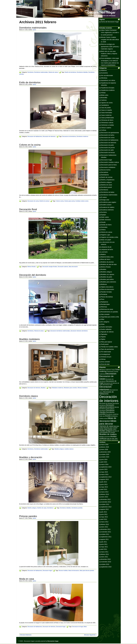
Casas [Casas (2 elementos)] (113, 370)
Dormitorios (30, 72)
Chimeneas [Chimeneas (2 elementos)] (110, 372)
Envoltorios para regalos (108, 202)
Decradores (105, 172)
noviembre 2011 (106, 532)
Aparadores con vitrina (108, 80)
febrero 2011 (105, 554)
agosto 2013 (105, 479)
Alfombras (104, 78)
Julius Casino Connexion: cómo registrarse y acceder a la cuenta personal (110, 33)
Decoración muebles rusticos (110, 162)
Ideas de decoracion (74, 571)
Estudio (103, 222)
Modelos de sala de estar (109, 264)
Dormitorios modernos (82, 136)
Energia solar (105, 200)
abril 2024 (104, 462)
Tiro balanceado (106, 352)
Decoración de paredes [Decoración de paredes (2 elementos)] (106, 403)
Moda (85, 627)
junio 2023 (104, 469)
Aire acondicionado (107, 76)
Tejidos (103, 339)
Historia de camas (53, 72)
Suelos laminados (106, 327)
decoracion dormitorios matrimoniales (60, 331)
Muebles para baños (107, 279)
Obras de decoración (107, 289)
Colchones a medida (107, 125)
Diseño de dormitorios (70, 72)
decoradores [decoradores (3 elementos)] (110, 407)
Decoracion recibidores (108, 167)
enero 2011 (104, 557)
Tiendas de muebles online (109, 347)
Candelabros (105, 105)
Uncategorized (105, 354)
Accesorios (104, 73)
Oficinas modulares (83, 388)
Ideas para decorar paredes (87, 571)
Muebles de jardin (106, 277)
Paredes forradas (106, 292)
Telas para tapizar (106, 342)
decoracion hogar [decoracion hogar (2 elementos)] (108, 385)
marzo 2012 (105, 522)
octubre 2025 (105, 454)
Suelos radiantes (106, 329)
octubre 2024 (105, 457)
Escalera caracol (106, 205)
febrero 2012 (105, 524)
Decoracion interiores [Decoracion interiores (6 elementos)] (105, 388)
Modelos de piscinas (107, 262)
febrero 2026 (105, 447)
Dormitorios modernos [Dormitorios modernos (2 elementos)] (112, 414)
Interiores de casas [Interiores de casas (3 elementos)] (106, 426)
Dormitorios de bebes (108, 192)
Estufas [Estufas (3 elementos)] (108, 416)
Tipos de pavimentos (107, 349)
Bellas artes (105, 95)
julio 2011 (104, 542)
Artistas (103, 93)
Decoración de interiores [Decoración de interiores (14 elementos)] (109, 399)
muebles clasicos (69, 449)
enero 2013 (104, 497)
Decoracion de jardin (107, 145)
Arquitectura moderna (108, 90)
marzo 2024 (105, 464)
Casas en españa (106, 110)
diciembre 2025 (106, 452)
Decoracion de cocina (33, 201)
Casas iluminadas (106, 113)
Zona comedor (105, 362)
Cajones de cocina (107, 103)
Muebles (43, 388)
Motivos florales (31, 267)
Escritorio (104, 212)
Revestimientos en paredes (109, 312)
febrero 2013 (105, 494)
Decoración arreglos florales (50, 267)
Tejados (103, 337)
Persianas (104, 294)
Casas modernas (106, 115)
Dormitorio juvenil (106, 187)
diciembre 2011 (106, 529)
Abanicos (104, 70)
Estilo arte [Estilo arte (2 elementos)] (102, 416)
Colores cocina (60, 201)
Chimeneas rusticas (107, 123)
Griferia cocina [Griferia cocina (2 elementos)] (103, 418)
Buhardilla (104, 98)
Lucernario (104, 252)
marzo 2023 (105, 474)
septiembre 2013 (106, 477)
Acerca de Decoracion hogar (110, 22)
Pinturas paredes (28, 516)
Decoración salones (63, 267)
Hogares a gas (105, 235)
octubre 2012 (105, 504)
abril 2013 (104, 489)
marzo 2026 (105, 445)
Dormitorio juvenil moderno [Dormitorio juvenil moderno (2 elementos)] (107, 409)
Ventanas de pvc (106, 357)
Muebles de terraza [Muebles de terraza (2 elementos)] (105, 437)
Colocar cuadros (106, 128)
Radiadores (104, 302)
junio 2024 (104, 460)
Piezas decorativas (107, 297)
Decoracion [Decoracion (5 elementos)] (111, 374)
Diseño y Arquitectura (108, 180)
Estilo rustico (105, 217)
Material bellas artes (107, 257)
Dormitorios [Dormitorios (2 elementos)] (103, 410)
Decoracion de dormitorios (69, 136)
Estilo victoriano (106, 220)
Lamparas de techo (107, 249)
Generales (104, 227)
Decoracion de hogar (78, 627)
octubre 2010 (105, 564)
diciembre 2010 (106, 559)
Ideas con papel (106, 240)
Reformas (104, 307)
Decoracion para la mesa (109, 165)
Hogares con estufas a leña (109, 237)
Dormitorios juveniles (77, 508)
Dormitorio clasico (29, 396)
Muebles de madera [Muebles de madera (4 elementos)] (108, 434)
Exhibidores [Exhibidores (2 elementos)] (114, 416)
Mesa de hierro (106, 259)
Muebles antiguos (59, 449)
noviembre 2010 (106, 562)
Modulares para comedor (70, 388)
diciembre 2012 (106, 499)
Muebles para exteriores (108, 282)
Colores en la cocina (30, 145)
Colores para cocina (70, 201)
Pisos (103, 299)
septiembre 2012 (106, 507)
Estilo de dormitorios (30, 82)
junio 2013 (104, 485)
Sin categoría (105, 322)
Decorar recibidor (63, 571)
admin (34, 30)
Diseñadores (105, 175)
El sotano (104, 197)
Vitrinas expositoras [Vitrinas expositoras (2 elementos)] (112, 440)
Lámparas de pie (106, 247)
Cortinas (104, 130)
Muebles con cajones (108, 274)
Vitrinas (103, 359)
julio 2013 (104, 482)
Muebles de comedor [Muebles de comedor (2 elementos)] (109, 432)
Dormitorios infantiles (82, 72)
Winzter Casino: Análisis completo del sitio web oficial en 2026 (110, 40)
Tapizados (104, 334)
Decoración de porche (108, 148)
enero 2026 (104, 450)
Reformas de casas (107, 309)
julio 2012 (104, 512)
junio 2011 (104, 544)
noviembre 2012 (106, 502)
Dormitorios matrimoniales (33, 28)
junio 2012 (104, 514)
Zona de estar (105, 364)
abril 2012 (104, 519)
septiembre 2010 (106, 567)
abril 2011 (104, 549)
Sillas (103, 319)
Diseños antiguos (32, 508)
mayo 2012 (104, 517)
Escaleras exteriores (107, 210)
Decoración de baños (108, 135)
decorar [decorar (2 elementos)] (117, 407)
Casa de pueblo (106, 108)
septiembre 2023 (106, 467)
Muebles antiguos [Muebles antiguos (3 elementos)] (106, 431)
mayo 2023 (104, 472)
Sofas (103, 324)
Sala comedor (105, 314)
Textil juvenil (105, 344)
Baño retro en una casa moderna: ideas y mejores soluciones (109, 54)
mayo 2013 (104, 487)
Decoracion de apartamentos (110, 133)
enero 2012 (104, 527)
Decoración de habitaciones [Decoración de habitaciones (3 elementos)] (106, 393)
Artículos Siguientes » (90, 635)
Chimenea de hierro (107, 120)
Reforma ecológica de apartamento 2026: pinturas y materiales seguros (110, 47)
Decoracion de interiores (49, 136)
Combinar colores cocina (82, 201)
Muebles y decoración (31, 457)
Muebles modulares (29, 339)
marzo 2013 (105, 492)
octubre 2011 (105, 534)
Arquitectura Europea (108, 88)
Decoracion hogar (101, 12)
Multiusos (104, 284)
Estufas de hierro (106, 225)
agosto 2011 (105, 539)
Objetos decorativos (107, 287)
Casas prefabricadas (107, 118)
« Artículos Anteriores (25, 635)
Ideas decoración (73, 267)
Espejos (103, 215)
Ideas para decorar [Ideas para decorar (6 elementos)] (108, 422)
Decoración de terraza (108, 153)
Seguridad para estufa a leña (110, 317)
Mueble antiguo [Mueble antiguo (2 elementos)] (104, 429)
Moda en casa (27, 579)
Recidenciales (105, 304)
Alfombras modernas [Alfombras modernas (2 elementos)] (105, 370)
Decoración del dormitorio (33, 275)
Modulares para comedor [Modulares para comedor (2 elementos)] (111, 428)
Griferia (103, 230)
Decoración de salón (107, 150)
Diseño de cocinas (44, 201)
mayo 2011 (104, 547)
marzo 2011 (105, 552)
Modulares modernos (58, 388)
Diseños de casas (42, 508)
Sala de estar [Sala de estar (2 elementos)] (111, 438)
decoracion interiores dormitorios (79, 331)
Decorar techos (106, 170)
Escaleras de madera (108, 207)
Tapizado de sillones (107, 332)
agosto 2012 (105, 509)
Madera (103, 254)
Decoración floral (28, 209)
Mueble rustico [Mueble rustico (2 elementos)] (112, 429)
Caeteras (104, 100)
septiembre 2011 (106, 537)
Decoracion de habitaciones (35, 136)
